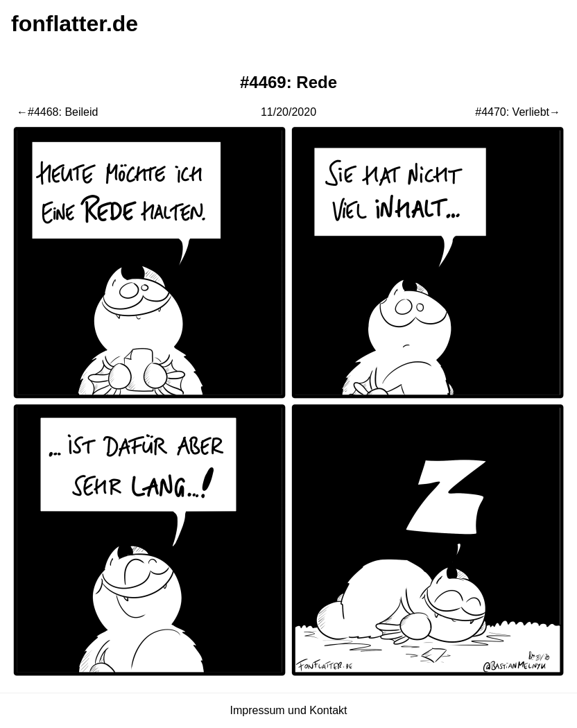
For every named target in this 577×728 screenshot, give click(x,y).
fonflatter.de (75, 24)
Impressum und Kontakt (289, 710)
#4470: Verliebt (512, 112)
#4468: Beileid (63, 112)
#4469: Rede (288, 82)
